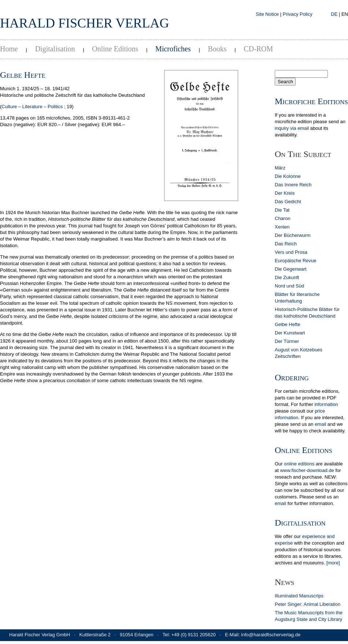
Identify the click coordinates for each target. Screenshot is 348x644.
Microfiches (173, 49)
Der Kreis (285, 193)
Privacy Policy (298, 14)
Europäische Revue (295, 261)
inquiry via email (292, 128)
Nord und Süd (289, 286)
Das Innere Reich (293, 185)
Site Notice (267, 14)
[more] (333, 563)
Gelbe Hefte (287, 324)
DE (334, 14)
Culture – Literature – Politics (32, 107)
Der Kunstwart (290, 333)
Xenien (282, 227)
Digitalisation (55, 49)
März (280, 168)
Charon (283, 218)
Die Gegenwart (291, 269)
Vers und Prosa (291, 252)
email (320, 424)
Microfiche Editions (311, 101)
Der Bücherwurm (293, 235)
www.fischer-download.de (307, 470)
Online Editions (115, 49)
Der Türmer (287, 341)
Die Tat (282, 210)
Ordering (292, 377)
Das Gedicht (288, 202)
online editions (299, 464)
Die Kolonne (288, 176)
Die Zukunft (287, 277)
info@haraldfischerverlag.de (271, 635)
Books (217, 49)
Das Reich (286, 244)
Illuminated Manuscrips (299, 596)
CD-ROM (258, 49)
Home (9, 49)
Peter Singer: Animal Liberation (308, 604)
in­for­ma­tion (326, 404)
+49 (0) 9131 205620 (194, 635)
